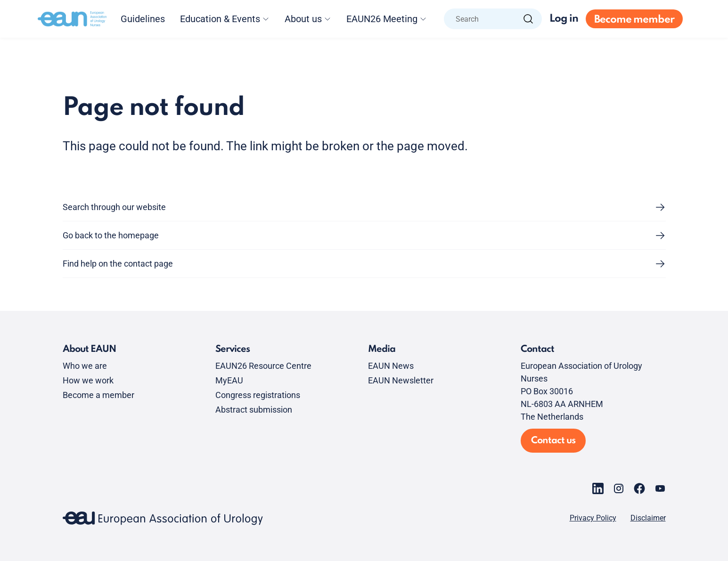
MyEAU (229, 380)
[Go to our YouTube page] (660, 488)
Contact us (553, 441)
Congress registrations (258, 395)
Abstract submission (254, 410)
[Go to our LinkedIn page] (598, 488)
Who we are (85, 366)
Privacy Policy (593, 518)
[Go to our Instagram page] (619, 488)
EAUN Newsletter (401, 380)
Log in (564, 19)
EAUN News (391, 366)
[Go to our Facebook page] (639, 488)
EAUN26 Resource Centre (263, 366)
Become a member (98, 395)
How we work (88, 380)
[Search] (528, 19)
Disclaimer (648, 518)
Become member (634, 20)
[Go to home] (72, 19)
